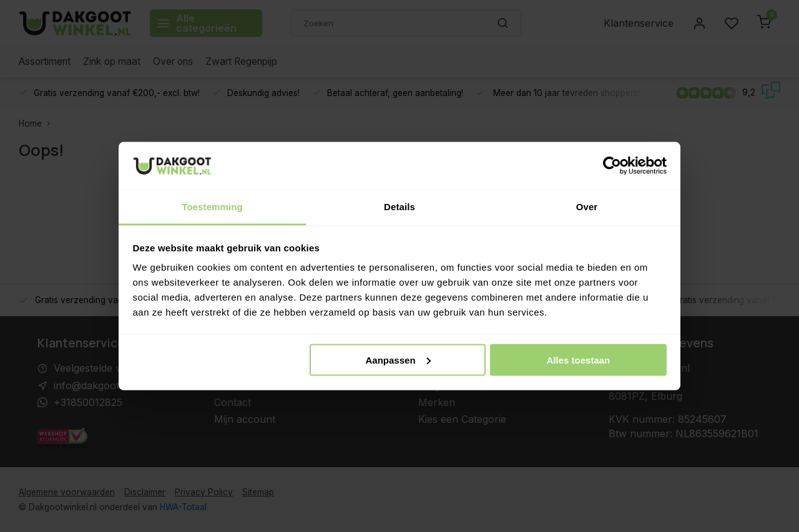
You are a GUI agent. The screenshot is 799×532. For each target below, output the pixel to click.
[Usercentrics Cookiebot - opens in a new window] (612, 165)
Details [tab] (399, 207)
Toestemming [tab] (212, 207)
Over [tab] (587, 207)
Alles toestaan (579, 360)
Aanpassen (398, 360)
